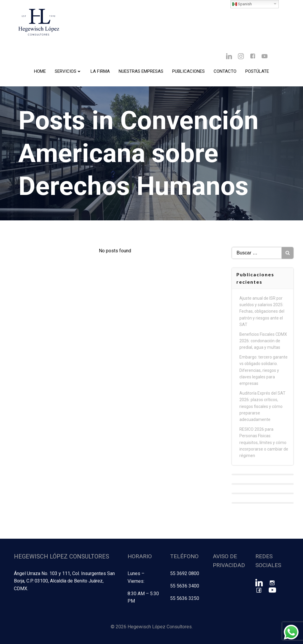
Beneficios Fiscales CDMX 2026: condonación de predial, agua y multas (263, 341)
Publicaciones (188, 71)
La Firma (100, 71)
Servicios (68, 71)
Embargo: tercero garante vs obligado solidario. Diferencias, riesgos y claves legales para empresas (263, 370)
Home (40, 71)
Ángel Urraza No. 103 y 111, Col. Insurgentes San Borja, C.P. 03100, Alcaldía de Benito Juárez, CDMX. (64, 581)
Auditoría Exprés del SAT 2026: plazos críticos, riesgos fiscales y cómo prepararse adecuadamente (262, 406)
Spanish (242, 4)
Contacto (225, 71)
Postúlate (257, 71)
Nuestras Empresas (141, 71)
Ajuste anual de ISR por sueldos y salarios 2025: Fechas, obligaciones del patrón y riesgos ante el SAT (262, 311)
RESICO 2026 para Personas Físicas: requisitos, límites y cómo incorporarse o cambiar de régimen (264, 443)
